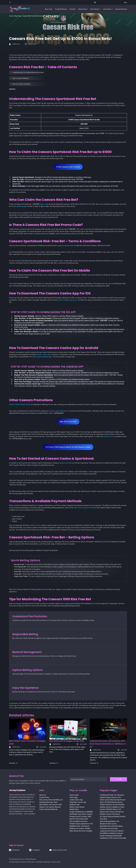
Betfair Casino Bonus (77, 807)
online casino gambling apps (42, 357)
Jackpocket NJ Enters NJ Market (112, 831)
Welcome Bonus (83, 9)
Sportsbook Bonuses (121, 9)
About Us (43, 795)
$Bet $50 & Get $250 (68, 422)
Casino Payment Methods (48, 809)
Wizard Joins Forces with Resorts (112, 812)
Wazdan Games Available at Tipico (112, 807)
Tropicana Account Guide (109, 828)
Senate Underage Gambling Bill (111, 836)
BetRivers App (75, 805)
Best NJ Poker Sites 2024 (79, 819)
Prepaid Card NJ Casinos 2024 (80, 817)
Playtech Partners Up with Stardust (112, 805)
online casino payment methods (85, 508)
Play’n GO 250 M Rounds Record (111, 802)
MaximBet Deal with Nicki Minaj (111, 826)
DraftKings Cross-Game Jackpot (81, 814)
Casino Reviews (95, 9)
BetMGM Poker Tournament (79, 826)
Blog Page (18, 16)
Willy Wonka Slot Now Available (81, 831)
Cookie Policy (44, 797)
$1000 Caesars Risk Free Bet (68, 167)
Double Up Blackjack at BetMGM (81, 812)
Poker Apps (74, 797)
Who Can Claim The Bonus (21, 84)
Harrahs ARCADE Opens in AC (111, 809)
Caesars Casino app (43, 354)
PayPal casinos (36, 525)
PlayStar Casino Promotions (110, 814)
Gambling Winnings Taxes (48, 802)
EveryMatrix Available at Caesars (112, 833)
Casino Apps (74, 795)
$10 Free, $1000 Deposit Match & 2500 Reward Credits (68, 447)
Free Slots (103, 819)
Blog (125, 2)
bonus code (44, 204)
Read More (13, 763)
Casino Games (107, 9)
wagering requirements (65, 246)
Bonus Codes (49, 9)
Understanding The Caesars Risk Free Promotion (28, 72)
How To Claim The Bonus (21, 78)
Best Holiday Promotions (79, 821)
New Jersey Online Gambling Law (51, 800)
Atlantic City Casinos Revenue (50, 807)
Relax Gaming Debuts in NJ (109, 821)
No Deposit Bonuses (61, 9)
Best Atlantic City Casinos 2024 (51, 805)
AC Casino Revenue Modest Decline (113, 817)
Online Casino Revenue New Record (113, 800)
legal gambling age (20, 206)
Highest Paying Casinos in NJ (110, 797)
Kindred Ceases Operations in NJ (81, 824)
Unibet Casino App (76, 800)
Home (11, 16)
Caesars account (65, 463)
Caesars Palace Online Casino (20, 404)
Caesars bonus (109, 436)
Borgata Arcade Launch (108, 824)
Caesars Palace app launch (67, 300)
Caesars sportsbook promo (58, 411)
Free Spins (72, 9)
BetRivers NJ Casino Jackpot (80, 828)
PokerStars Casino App (78, 802)
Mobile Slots (74, 809)
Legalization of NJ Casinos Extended (113, 838)
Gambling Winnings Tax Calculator (112, 795)
